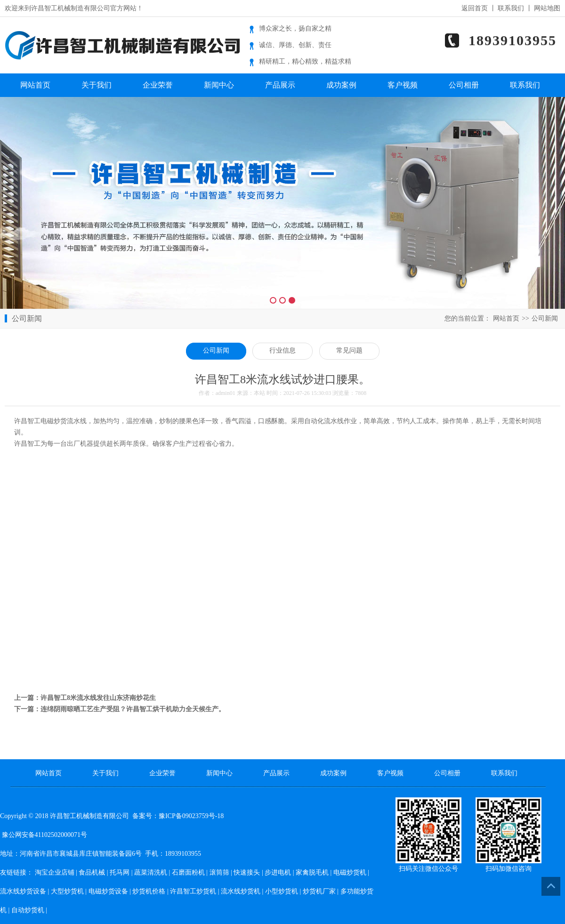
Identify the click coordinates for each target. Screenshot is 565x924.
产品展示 (280, 85)
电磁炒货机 (350, 872)
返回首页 (475, 8)
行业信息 (282, 350)
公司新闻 (545, 318)
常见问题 (349, 350)
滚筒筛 (219, 872)
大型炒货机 (67, 891)
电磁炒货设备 (108, 891)
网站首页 (35, 85)
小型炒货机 (282, 891)
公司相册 (464, 85)
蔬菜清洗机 (151, 872)
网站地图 (547, 8)
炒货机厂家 (319, 891)
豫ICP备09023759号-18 (191, 816)
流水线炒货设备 (23, 891)
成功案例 (341, 85)
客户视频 (403, 85)
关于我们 (97, 85)
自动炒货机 (28, 910)
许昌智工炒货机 (193, 891)
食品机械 (92, 872)
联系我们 (511, 8)
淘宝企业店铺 (55, 872)
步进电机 (278, 872)
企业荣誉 (158, 85)
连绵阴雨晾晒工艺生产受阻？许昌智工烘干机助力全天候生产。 (133, 709)
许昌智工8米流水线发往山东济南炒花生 (98, 698)
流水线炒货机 (241, 891)
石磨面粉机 (188, 872)
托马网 (120, 872)
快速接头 (247, 872)
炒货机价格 (149, 891)
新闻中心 (219, 85)
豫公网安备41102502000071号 (44, 835)
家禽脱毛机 (312, 872)
